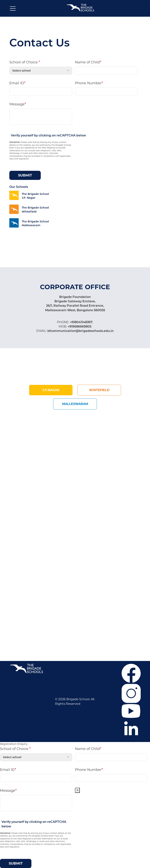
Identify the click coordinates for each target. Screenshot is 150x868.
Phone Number (89, 83)
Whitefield (99, 390)
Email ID (17, 83)
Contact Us (19, 588)
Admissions (19, 571)
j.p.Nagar (51, 390)
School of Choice (25, 62)
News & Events (22, 582)
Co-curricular (20, 576)
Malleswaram (75, 404)
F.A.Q (14, 565)
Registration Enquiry (14, 744)
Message (18, 104)
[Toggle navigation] (13, 9)
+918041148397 (81, 322)
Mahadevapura (56, 565)
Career (15, 559)
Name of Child (88, 62)
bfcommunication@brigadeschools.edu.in (80, 331)
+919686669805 (79, 326)
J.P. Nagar (52, 559)
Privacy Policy (21, 593)
